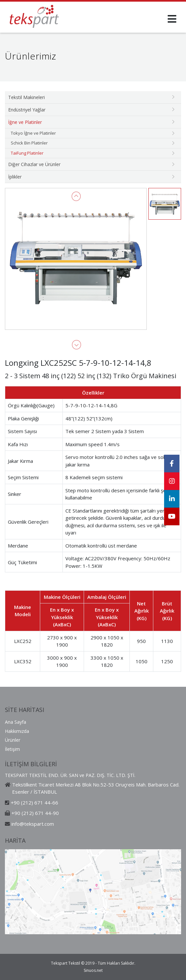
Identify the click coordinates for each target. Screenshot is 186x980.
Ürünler (13, 740)
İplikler (15, 177)
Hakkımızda (17, 731)
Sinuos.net (93, 970)
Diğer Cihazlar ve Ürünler (34, 164)
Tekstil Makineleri (26, 97)
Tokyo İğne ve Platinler (33, 133)
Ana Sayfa (16, 722)
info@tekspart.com (33, 824)
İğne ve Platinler (25, 122)
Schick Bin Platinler (29, 143)
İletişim (12, 749)
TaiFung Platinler (27, 153)
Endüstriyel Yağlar (27, 110)
